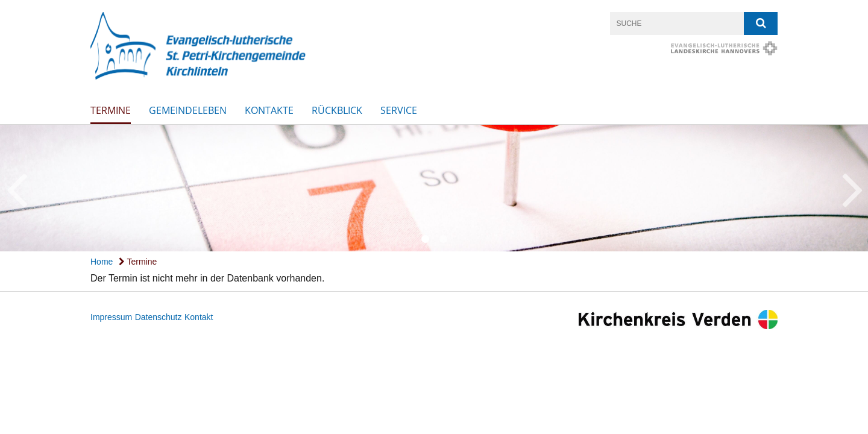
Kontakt (199, 317)
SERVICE (399, 110)
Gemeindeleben (188, 110)
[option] (434, 188)
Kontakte (269, 110)
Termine (111, 110)
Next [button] (853, 188)
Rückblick (337, 110)
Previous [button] (17, 188)
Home (102, 262)
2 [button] (443, 239)
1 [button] (425, 239)
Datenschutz (159, 317)
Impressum (111, 317)
